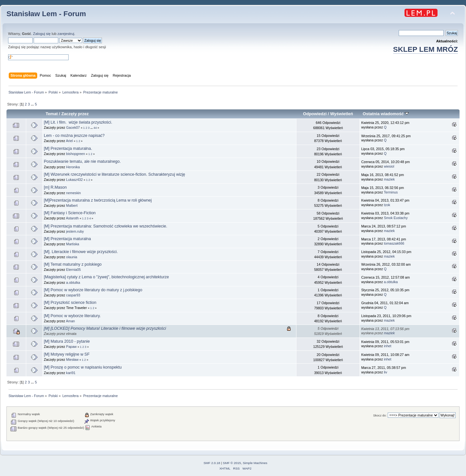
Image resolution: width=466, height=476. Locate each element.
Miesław (72, 360)
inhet (388, 346)
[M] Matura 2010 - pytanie (67, 341)
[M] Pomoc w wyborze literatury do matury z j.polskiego (93, 290)
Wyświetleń (342, 114)
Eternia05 (73, 270)
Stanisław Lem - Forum (46, 14)
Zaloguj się (42, 34)
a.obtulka (73, 282)
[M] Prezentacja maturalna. (68, 149)
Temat (52, 114)
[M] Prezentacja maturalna (67, 239)
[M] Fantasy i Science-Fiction (70, 213)
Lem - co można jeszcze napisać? (74, 136)
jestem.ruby (75, 231)
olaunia (72, 257)
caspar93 (73, 295)
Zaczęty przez (75, 114)
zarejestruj (66, 34)
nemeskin (73, 193)
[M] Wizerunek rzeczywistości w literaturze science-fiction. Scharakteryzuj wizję (114, 174)
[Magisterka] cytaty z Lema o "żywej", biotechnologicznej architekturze (106, 277)
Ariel (69, 141)
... (33, 104)
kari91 (71, 373)
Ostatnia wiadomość (386, 114)
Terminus (391, 192)
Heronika (73, 167)
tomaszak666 (394, 243)
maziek (389, 179)
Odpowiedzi (315, 114)
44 (95, 128)
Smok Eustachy (396, 218)
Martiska (72, 244)
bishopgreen (75, 154)
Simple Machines (255, 463)
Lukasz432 (74, 180)
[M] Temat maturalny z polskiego (73, 264)
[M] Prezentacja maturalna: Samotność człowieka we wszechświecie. (105, 226)
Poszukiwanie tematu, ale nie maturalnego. (82, 161)
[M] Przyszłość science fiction (70, 303)
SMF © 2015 (232, 463)
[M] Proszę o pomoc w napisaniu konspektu (83, 367)
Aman (71, 321)
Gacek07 (73, 127)
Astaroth (72, 218)
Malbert (72, 205)
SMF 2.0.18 (212, 463)
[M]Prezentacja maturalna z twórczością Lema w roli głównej (98, 200)
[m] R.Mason (55, 187)
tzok (387, 205)
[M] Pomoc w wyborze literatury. (72, 316)
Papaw (71, 347)
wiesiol (389, 166)
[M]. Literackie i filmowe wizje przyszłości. (81, 252)
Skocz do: (380, 415)
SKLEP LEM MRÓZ (426, 49)
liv (385, 372)
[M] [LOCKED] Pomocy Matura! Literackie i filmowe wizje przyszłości (105, 328)
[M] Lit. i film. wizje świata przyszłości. (78, 122)
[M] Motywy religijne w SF (67, 354)
